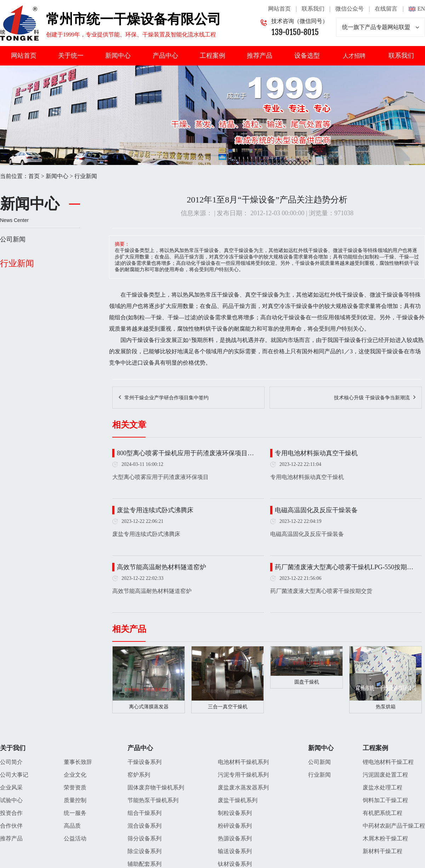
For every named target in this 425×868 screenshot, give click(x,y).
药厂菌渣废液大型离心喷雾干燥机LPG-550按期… (344, 567)
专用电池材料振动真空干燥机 (316, 453)
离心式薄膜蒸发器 (149, 707)
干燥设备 (137, 295)
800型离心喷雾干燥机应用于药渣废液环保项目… (185, 453)
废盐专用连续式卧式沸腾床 (155, 510)
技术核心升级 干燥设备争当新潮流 (372, 398)
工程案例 (212, 56)
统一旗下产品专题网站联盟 (381, 27)
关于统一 (71, 56)
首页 (34, 176)
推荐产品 (260, 56)
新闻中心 (118, 56)
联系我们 (313, 9)
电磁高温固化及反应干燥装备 (316, 510)
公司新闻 (13, 239)
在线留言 (386, 9)
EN (421, 9)
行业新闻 (86, 176)
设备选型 (307, 56)
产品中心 (165, 56)
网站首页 (279, 9)
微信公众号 (350, 9)
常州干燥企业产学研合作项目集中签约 (166, 398)
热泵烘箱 (386, 707)
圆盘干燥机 (307, 682)
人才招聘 (354, 56)
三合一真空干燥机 (228, 707)
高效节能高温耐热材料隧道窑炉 (161, 567)
